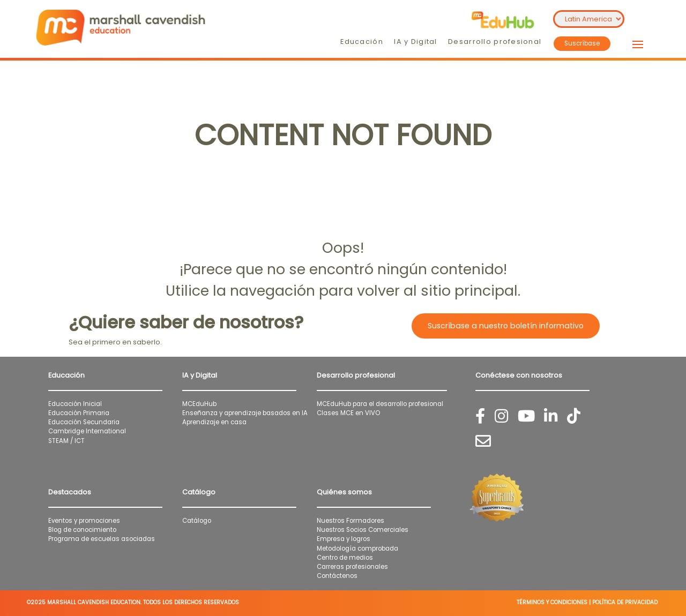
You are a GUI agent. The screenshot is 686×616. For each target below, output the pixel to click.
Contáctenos (337, 576)
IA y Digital (415, 42)
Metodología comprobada (357, 549)
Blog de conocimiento (82, 530)
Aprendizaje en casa (214, 422)
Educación (362, 42)
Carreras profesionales (352, 567)
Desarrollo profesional (495, 42)
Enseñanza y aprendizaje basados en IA (245, 413)
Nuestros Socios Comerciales (363, 530)
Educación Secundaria (84, 422)
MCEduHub (199, 404)
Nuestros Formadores (351, 521)
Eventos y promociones (84, 521)
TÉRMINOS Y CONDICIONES (552, 602)
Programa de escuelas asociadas (102, 539)
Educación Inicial (75, 404)
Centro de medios (345, 558)
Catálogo (197, 521)
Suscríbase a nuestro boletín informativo (506, 326)
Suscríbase (582, 43)
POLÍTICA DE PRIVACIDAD (625, 602)
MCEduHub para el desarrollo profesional (380, 404)
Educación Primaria (79, 413)
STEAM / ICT (66, 441)
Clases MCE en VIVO (348, 413)
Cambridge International (87, 431)
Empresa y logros (344, 539)
